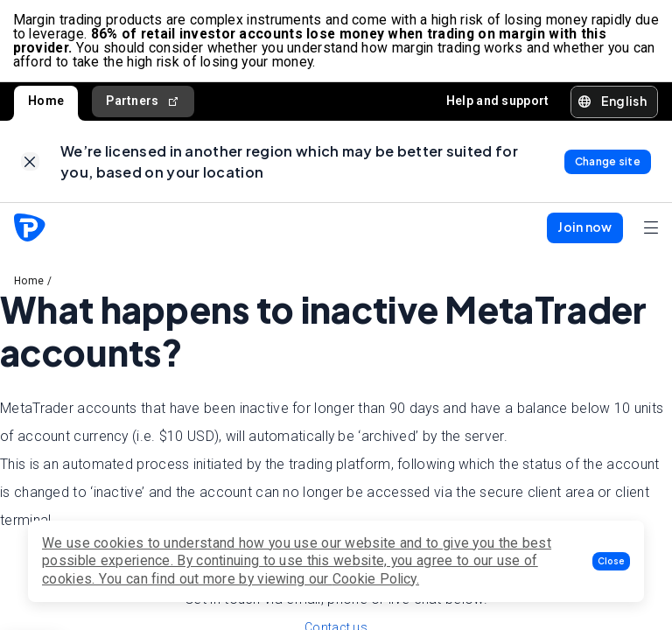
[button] (611, 561)
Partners (143, 104)
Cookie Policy (374, 579)
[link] (30, 166)
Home (46, 103)
